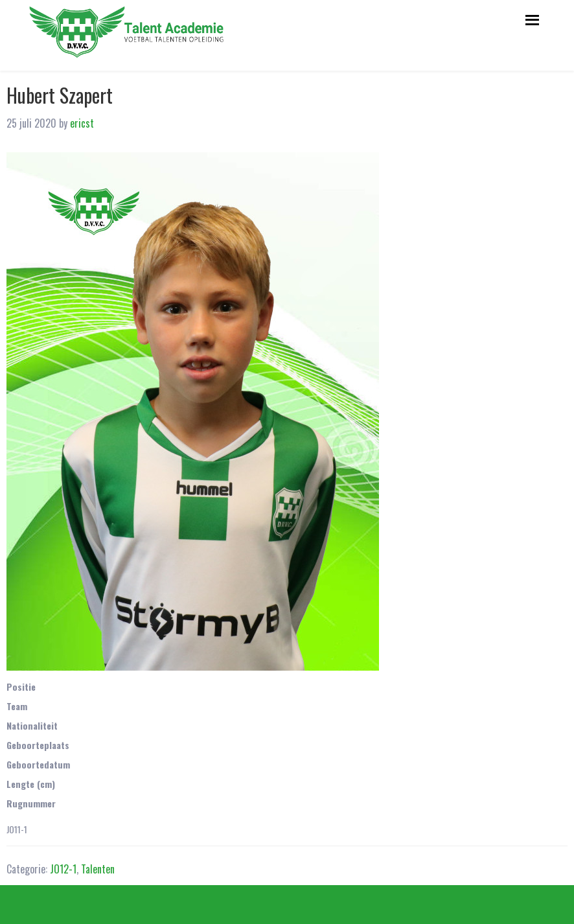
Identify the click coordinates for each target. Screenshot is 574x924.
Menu (530, 18)
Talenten (98, 869)
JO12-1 (63, 869)
